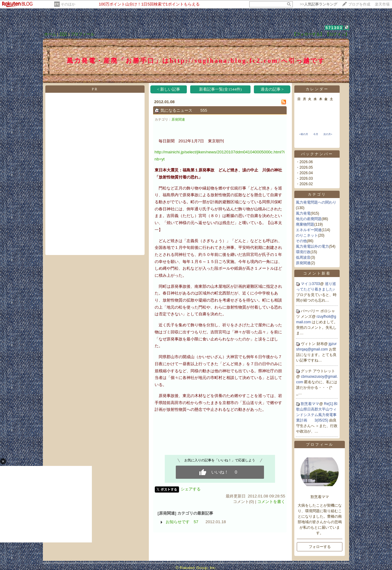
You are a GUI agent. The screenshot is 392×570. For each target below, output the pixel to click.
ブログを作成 (359, 4)
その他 (301, 241)
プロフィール (82, 34)
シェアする (191, 489)
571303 (334, 28)
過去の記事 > (272, 89)
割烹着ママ (310, 404)
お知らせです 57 (182, 522)
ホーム (50, 34)
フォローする (320, 547)
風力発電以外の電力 (312, 246)
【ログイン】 (337, 34)
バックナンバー (317, 154)
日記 (63, 34)
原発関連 (178, 119)
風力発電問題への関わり (316, 202)
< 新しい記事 (169, 89)
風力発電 (303, 213)
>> (318, 4)
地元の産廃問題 (309, 219)
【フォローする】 (308, 34)
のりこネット (307, 235)
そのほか (68, 4)
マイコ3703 (310, 284)
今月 (316, 134)
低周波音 (303, 257)
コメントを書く (271, 502)
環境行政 (303, 252)
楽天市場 (382, 4)
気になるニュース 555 (184, 110)
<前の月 (304, 134)
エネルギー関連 (309, 230)
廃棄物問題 (305, 224)
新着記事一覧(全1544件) (221, 89)
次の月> (328, 134)
